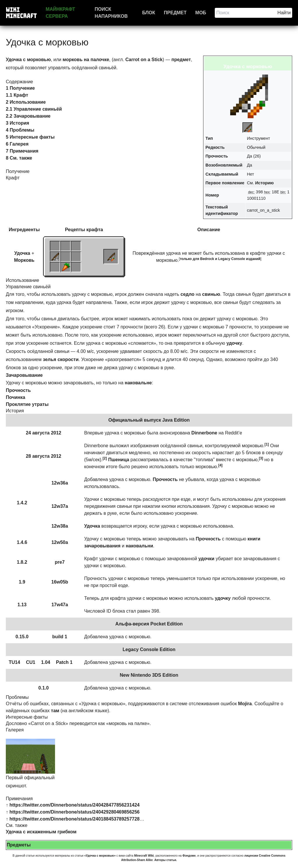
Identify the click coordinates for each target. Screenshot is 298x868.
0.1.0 (44, 688)
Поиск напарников (111, 13)
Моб (201, 13)
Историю (265, 183)
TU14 (14, 662)
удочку (234, 343)
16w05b (60, 582)
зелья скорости (61, 359)
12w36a (60, 483)
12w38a (60, 526)
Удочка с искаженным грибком (41, 832)
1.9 (22, 582)
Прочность (217, 156)
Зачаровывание (24, 375)
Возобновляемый (224, 165)
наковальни (139, 546)
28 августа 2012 (44, 456)
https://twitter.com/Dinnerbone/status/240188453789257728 (74, 819)
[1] (267, 444)
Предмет (175, 13)
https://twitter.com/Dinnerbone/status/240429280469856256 (74, 812)
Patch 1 (64, 662)
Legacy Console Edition (149, 649)
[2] (105, 458)
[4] (220, 465)
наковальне (138, 383)
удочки (206, 559)
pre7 (60, 562)
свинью (211, 294)
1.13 (22, 605)
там (55, 711)
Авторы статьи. (166, 860)
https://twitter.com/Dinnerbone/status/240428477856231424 (74, 805)
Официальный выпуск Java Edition (149, 420)
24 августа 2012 (44, 433)
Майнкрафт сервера (60, 13)
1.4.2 (22, 503)
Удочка (22, 253)
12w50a (60, 542)
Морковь (24, 260)
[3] (261, 458)
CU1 (31, 662)
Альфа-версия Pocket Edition (149, 624)
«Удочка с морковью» (100, 856)
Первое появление (225, 183)
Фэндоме (189, 856)
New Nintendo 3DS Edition (149, 675)
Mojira (245, 704)
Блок (149, 13)
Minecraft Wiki (144, 856)
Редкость (215, 147)
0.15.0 (22, 637)
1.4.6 (22, 542)
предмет (181, 60)
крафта (95, 230)
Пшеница (119, 460)
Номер (212, 195)
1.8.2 (22, 562)
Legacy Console (232, 259)
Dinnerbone (204, 433)
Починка (16, 397)
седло (187, 294)
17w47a (60, 605)
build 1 (60, 637)
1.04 (46, 662)
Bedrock (207, 259)
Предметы (19, 845)
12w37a (60, 506)
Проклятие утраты (27, 404)
